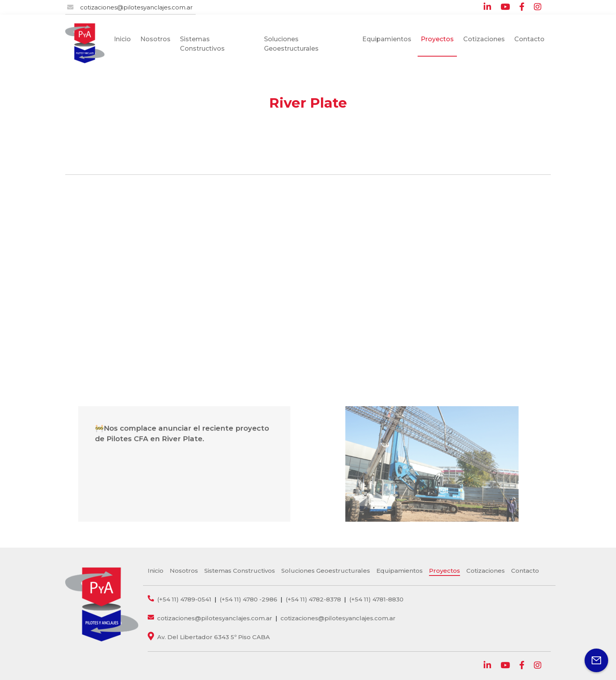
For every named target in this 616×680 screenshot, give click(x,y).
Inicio (122, 39)
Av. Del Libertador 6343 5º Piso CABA (214, 637)
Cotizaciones (484, 39)
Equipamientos (387, 39)
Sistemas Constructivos (202, 44)
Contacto (529, 39)
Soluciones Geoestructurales (291, 44)
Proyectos (437, 39)
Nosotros (155, 39)
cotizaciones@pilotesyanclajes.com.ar (136, 7)
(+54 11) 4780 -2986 (248, 599)
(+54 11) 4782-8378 (313, 599)
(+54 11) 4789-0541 (184, 599)
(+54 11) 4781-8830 (376, 599)
